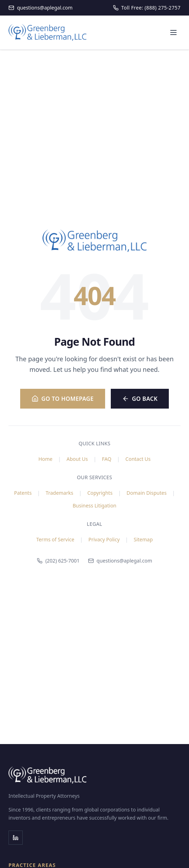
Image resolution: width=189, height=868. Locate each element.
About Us (77, 459)
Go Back (140, 399)
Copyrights (100, 493)
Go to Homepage (63, 399)
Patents (23, 493)
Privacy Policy (104, 539)
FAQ (107, 459)
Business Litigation (94, 506)
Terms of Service (55, 539)
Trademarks (59, 493)
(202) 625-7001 (58, 561)
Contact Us (138, 459)
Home (45, 459)
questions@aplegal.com (120, 561)
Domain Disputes (147, 493)
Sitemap (143, 539)
